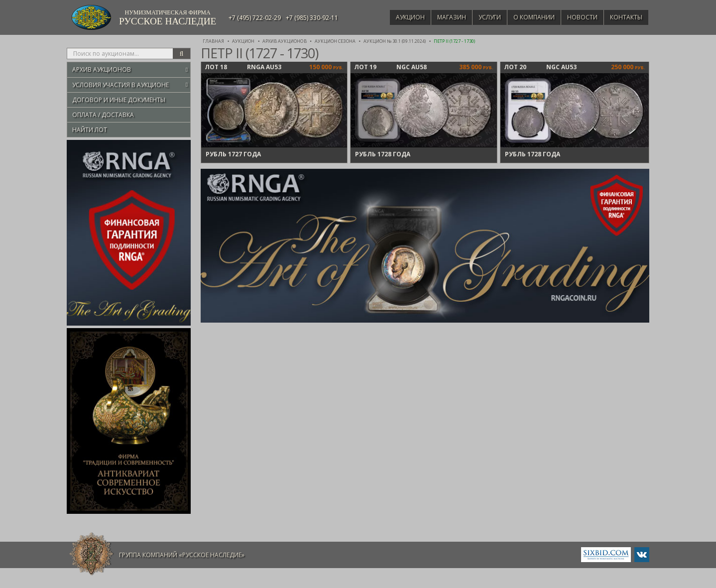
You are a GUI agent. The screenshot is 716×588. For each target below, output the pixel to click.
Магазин (440, 17)
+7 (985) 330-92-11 (312, 18)
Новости (578, 17)
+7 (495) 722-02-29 (255, 18)
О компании (527, 17)
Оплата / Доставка (103, 115)
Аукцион (396, 17)
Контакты (625, 17)
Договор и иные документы (119, 100)
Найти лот (90, 130)
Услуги (480, 17)
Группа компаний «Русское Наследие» (182, 555)
